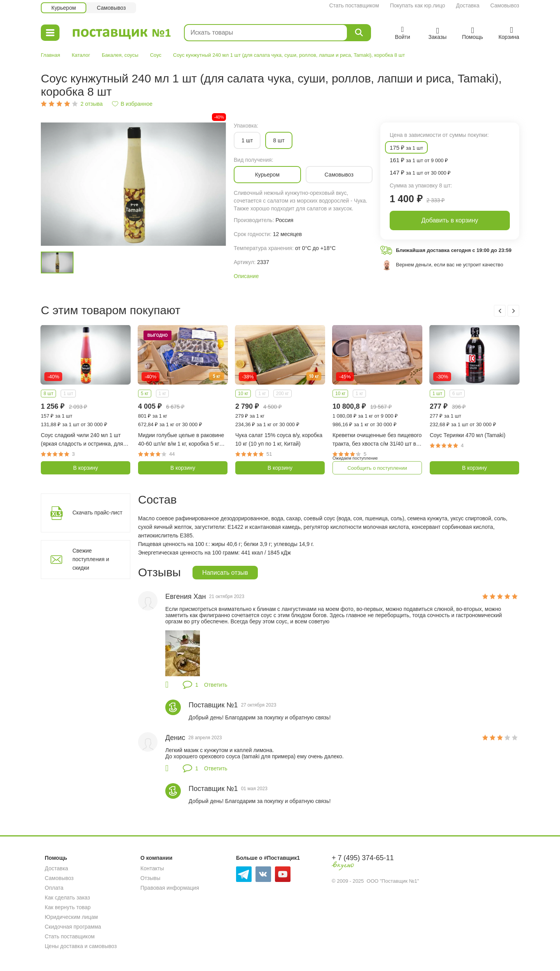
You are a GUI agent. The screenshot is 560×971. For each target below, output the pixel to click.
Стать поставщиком (354, 5)
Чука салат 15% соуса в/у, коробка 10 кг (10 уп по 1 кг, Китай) (279, 439)
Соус (156, 55)
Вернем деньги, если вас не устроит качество (450, 265)
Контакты (152, 868)
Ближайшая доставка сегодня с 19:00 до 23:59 (454, 250)
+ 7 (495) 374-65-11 (363, 858)
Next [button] (513, 311)
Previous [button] (500, 311)
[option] (133, 184)
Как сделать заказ (67, 898)
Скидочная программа (73, 927)
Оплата (54, 888)
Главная (50, 55)
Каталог (81, 55)
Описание (246, 276)
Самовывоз (505, 5)
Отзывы (150, 878)
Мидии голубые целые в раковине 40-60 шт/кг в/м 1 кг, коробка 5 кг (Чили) (181, 440)
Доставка (468, 5)
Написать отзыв (225, 573)
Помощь (56, 858)
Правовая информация (170, 888)
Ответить (216, 685)
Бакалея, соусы (120, 55)
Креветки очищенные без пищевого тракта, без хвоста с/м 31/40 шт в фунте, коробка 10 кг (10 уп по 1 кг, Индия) (377, 440)
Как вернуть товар (68, 907)
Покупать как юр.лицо (418, 5)
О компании (156, 858)
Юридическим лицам (71, 917)
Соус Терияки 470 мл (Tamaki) (468, 435)
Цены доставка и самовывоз (81, 946)
